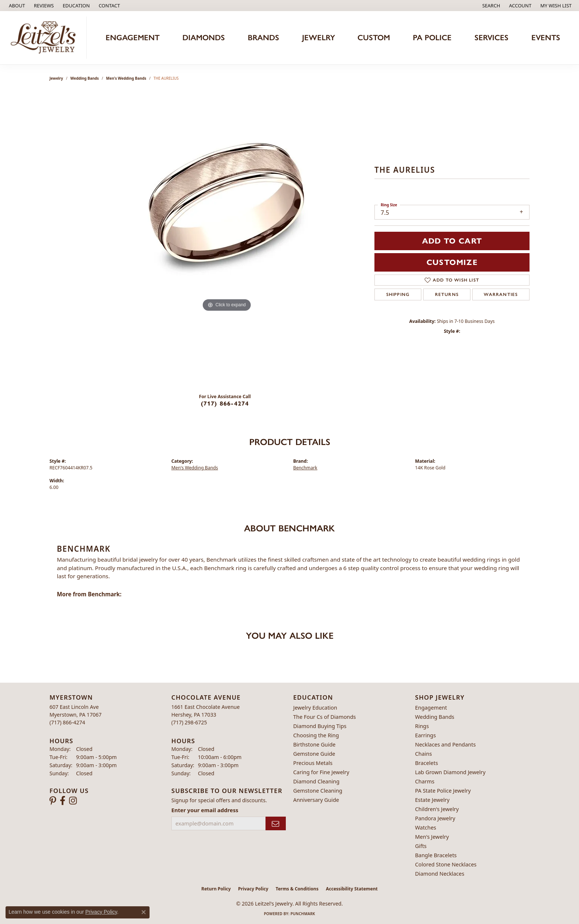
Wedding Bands (85, 78)
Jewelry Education (315, 708)
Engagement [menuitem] (431, 708)
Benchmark (305, 468)
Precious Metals (313, 763)
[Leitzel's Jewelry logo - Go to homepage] (45, 38)
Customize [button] (452, 262)
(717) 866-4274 (225, 404)
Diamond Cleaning (316, 781)
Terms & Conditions (297, 889)
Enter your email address (205, 810)
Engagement (133, 37)
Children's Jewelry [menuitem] (437, 809)
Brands (263, 37)
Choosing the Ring (316, 735)
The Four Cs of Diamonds (325, 717)
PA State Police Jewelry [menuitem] (443, 791)
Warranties (501, 294)
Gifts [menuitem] (421, 846)
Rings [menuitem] (422, 726)
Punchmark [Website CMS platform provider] (303, 914)
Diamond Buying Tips (320, 726)
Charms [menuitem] (425, 781)
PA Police (432, 37)
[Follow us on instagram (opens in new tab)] (73, 801)
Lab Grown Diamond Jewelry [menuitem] (450, 772)
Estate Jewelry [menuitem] (432, 800)
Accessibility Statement (352, 889)
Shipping (398, 294)
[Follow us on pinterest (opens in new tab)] (53, 801)
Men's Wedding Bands (126, 78)
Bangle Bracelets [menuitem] (436, 855)
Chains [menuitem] (424, 754)
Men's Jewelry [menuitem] (432, 837)
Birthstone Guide (314, 744)
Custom (374, 37)
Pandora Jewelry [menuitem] (435, 818)
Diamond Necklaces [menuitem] (440, 874)
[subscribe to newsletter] (276, 823)
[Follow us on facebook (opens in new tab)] (63, 801)
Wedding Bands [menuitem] (435, 717)
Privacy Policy (253, 889)
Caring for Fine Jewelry (321, 772)
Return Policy (216, 889)
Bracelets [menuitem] (426, 763)
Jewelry (318, 37)
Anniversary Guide (316, 800)
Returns (447, 294)
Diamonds (204, 37)
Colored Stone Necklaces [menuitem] (446, 864)
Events (546, 37)
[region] (227, 240)
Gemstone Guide (314, 754)
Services (491, 37)
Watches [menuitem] (426, 828)
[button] (76, 6)
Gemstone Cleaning (318, 791)
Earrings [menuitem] (425, 735)
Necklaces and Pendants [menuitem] (445, 744)
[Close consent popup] (144, 912)
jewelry (56, 78)
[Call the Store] (67, 722)
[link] (16, 6)
